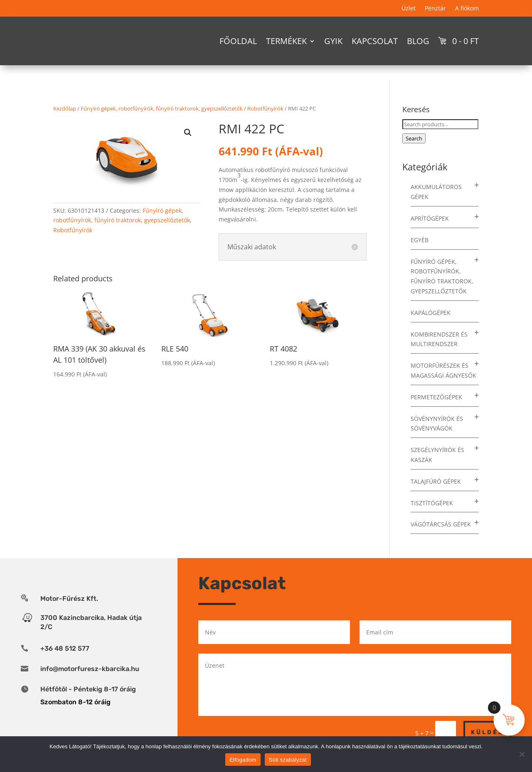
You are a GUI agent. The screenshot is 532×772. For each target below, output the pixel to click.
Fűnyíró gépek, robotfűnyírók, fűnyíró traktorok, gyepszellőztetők (162, 108)
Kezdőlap (65, 108)
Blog (418, 41)
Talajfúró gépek (436, 481)
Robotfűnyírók (265, 108)
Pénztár (435, 9)
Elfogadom (243, 760)
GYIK (333, 41)
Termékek (286, 41)
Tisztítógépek (432, 503)
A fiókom (467, 9)
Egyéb (420, 240)
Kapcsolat (375, 41)
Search (414, 138)
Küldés (487, 732)
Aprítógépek (430, 218)
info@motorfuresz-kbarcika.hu (90, 669)
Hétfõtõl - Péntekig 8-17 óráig (88, 689)
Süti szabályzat (288, 760)
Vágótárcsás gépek (441, 524)
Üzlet (409, 9)
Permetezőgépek (436, 397)
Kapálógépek (431, 313)
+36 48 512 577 (65, 648)
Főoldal (238, 41)
